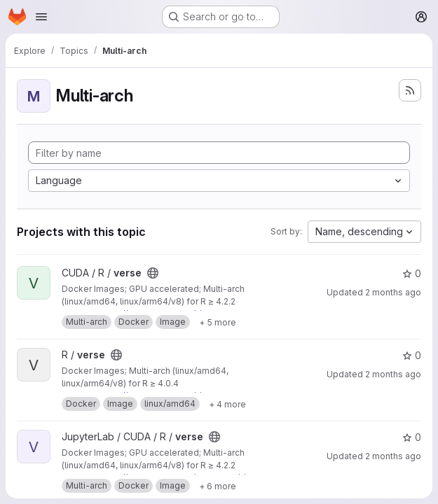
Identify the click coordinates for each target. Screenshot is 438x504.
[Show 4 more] (227, 404)
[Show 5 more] (218, 322)
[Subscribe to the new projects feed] (410, 90)
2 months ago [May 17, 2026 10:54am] (393, 456)
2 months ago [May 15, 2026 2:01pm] (393, 292)
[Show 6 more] (218, 486)
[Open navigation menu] (41, 17)
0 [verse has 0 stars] (412, 273)
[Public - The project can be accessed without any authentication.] (153, 273)
